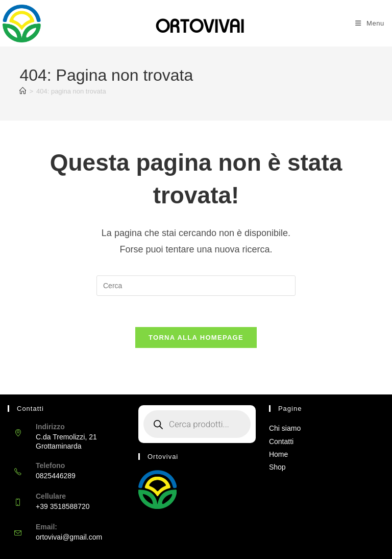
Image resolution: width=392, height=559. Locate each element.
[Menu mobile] (370, 24)
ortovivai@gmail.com (69, 537)
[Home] (23, 91)
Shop (277, 467)
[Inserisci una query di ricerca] (196, 286)
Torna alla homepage (196, 337)
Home (278, 454)
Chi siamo (285, 428)
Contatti (281, 441)
